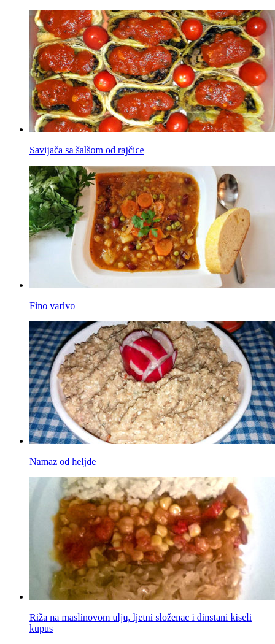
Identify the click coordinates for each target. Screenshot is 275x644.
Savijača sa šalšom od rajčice (87, 150)
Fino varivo (52, 306)
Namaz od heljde (63, 462)
